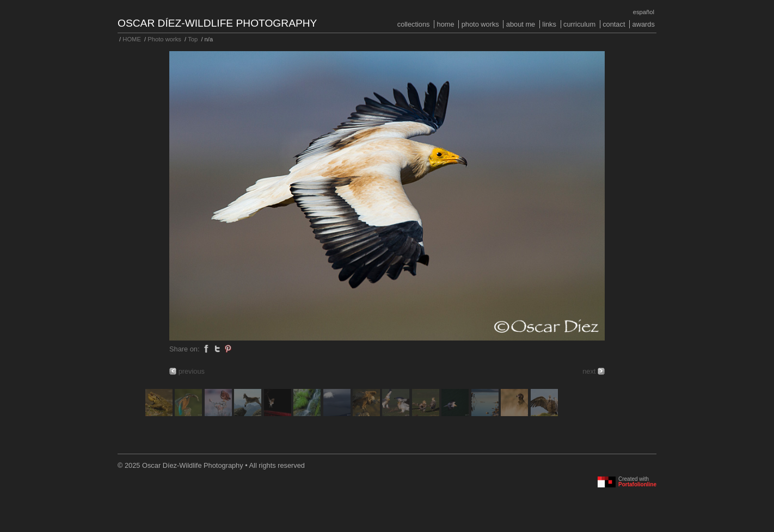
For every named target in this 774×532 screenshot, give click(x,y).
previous (192, 371)
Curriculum (579, 24)
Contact (614, 24)
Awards (644, 24)
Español (644, 12)
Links (549, 24)
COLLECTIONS (414, 24)
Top (193, 39)
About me (521, 24)
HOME (446, 24)
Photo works (480, 24)
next (589, 371)
